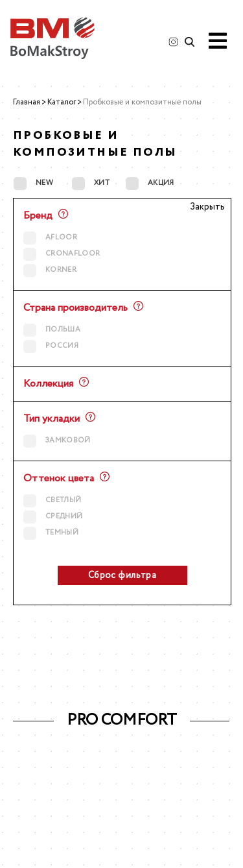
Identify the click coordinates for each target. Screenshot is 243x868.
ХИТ (91, 183)
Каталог (62, 102)
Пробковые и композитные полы (142, 102)
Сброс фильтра (122, 575)
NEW (33, 183)
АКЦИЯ (150, 183)
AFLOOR (50, 238)
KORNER (50, 270)
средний (53, 517)
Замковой (57, 441)
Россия (51, 346)
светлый (52, 500)
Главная (27, 102)
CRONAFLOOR (62, 254)
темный (51, 533)
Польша (52, 330)
